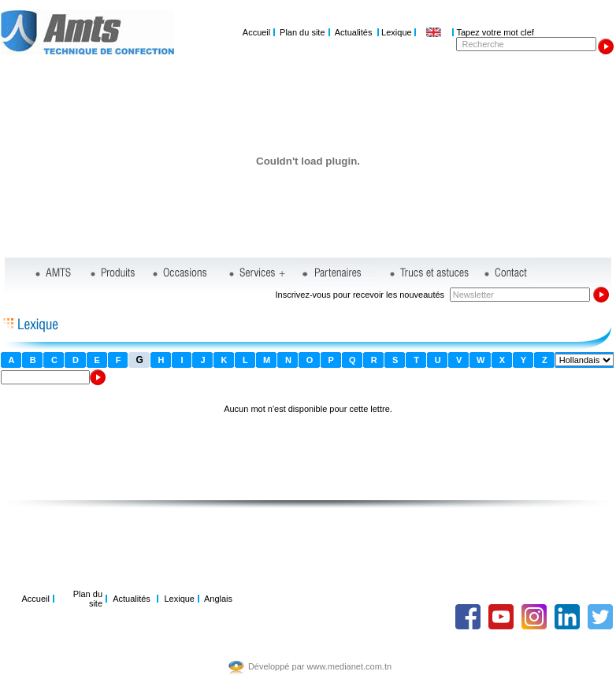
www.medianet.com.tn (350, 666)
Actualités (354, 32)
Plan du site (302, 32)
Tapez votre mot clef (495, 32)
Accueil (256, 32)
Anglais (218, 599)
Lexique (397, 32)
